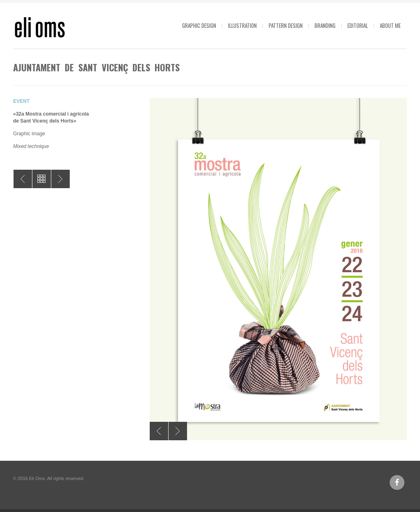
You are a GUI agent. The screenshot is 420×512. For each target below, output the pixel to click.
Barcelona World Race (23, 179)
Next (178, 431)
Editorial (358, 25)
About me (390, 25)
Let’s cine (60, 179)
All (42, 179)
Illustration (242, 25)
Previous (159, 431)
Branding (325, 25)
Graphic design (199, 25)
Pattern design (286, 25)
